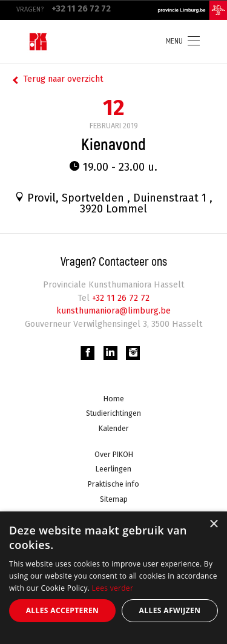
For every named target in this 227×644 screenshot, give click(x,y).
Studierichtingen (113, 414)
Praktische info (113, 484)
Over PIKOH (114, 454)
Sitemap (114, 499)
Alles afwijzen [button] (170, 610)
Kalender (114, 428)
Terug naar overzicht (63, 79)
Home (114, 399)
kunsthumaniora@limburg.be (114, 311)
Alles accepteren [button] (63, 610)
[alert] (113, 578)
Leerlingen (113, 469)
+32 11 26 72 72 (120, 298)
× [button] (213, 524)
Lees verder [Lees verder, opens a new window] (113, 588)
